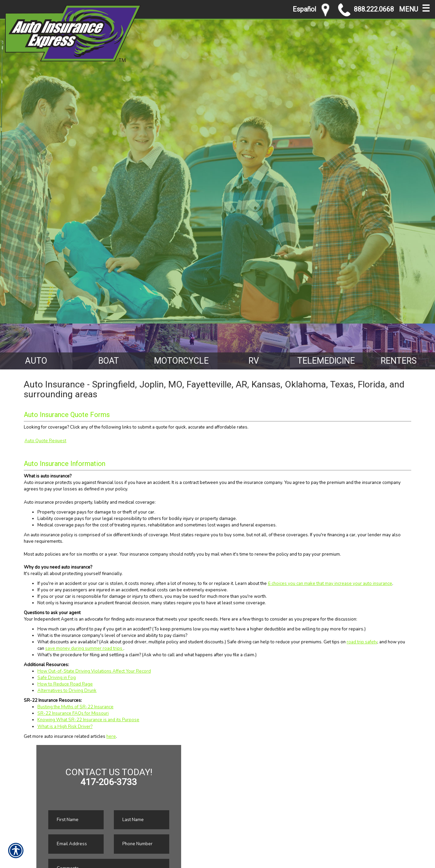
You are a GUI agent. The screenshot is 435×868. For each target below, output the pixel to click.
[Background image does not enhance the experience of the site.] (36, 346)
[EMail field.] (76, 844)
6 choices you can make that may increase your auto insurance (330, 584)
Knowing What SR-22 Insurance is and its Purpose (88, 720)
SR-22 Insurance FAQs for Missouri (73, 713)
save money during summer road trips (84, 648)
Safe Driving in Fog (57, 678)
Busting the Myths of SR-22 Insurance (75, 707)
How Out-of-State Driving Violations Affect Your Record (94, 671)
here (111, 736)
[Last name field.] (142, 820)
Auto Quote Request (45, 441)
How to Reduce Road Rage (65, 684)
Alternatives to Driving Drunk (67, 691)
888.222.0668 (366, 10)
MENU (414, 8)
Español (304, 9)
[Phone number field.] (142, 844)
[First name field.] (76, 820)
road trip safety (362, 642)
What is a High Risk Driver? (65, 727)
